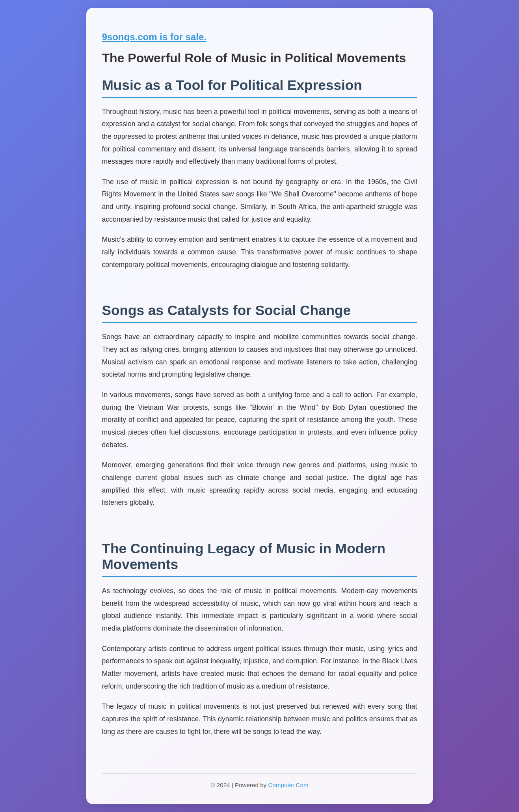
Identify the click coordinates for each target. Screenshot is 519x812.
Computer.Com (288, 785)
